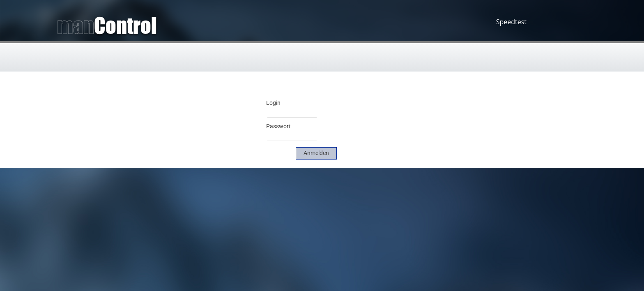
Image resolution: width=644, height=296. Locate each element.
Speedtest (511, 22)
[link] (316, 153)
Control (125, 25)
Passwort (278, 126)
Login (273, 103)
